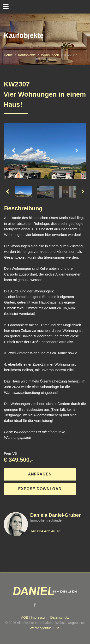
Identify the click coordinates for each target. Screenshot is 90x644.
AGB (25, 617)
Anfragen (40, 474)
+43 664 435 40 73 (45, 531)
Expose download (40, 489)
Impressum (39, 617)
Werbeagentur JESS (45, 628)
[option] (45, 151)
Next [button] (77, 151)
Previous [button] (13, 151)
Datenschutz (60, 617)
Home (8, 55)
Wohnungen (50, 55)
